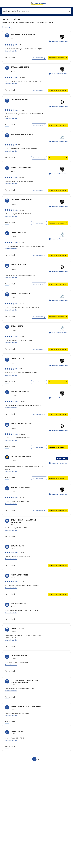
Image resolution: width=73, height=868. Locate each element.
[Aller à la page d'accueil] (38, 3)
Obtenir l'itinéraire (11, 51)
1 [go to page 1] (34, 759)
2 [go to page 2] (39, 759)
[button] (64, 11)
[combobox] (36, 11)
